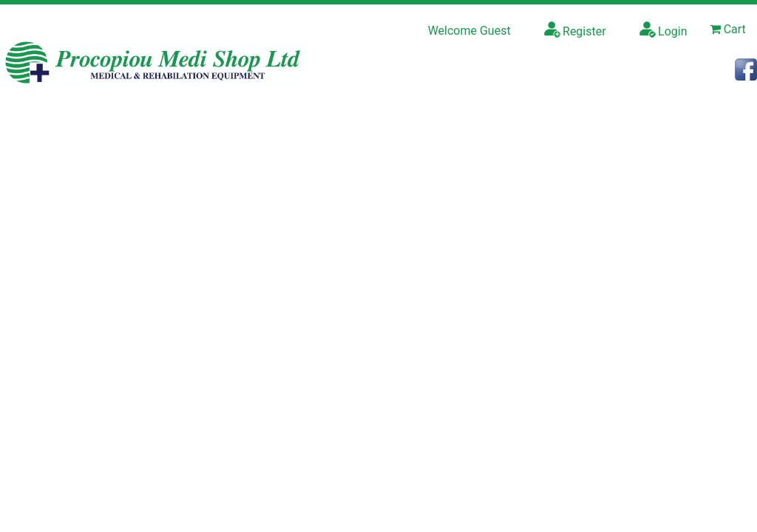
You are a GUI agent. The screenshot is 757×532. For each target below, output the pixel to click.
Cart (728, 29)
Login (663, 30)
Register (575, 30)
